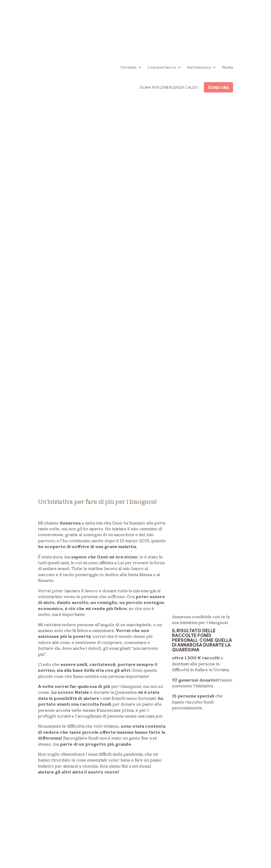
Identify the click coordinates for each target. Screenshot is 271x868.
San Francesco (199, 67)
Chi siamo (128, 67)
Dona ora (218, 88)
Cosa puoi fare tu (162, 67)
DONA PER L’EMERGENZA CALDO (169, 87)
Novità (228, 67)
